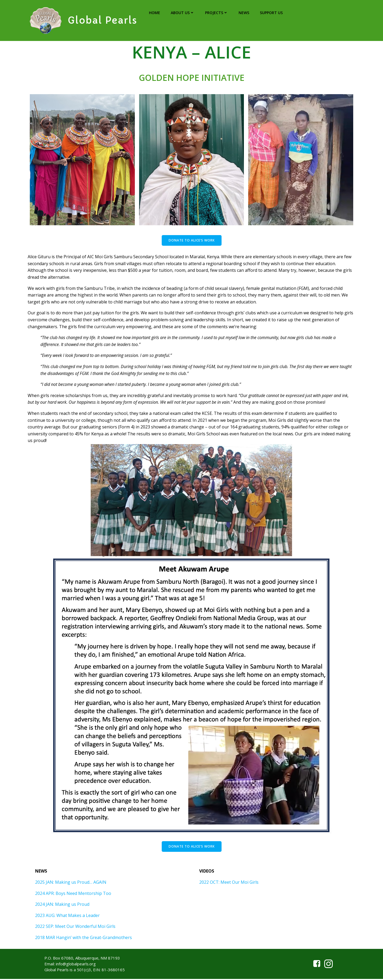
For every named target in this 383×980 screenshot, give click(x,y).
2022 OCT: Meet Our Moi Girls (229, 884)
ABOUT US (182, 13)
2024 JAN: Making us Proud (63, 906)
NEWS (244, 13)
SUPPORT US (271, 13)
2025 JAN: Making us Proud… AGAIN (71, 884)
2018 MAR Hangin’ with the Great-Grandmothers (84, 939)
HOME (154, 13)
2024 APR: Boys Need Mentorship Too (74, 895)
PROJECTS (216, 13)
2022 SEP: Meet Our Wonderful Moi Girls (76, 928)
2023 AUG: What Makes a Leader (68, 917)
